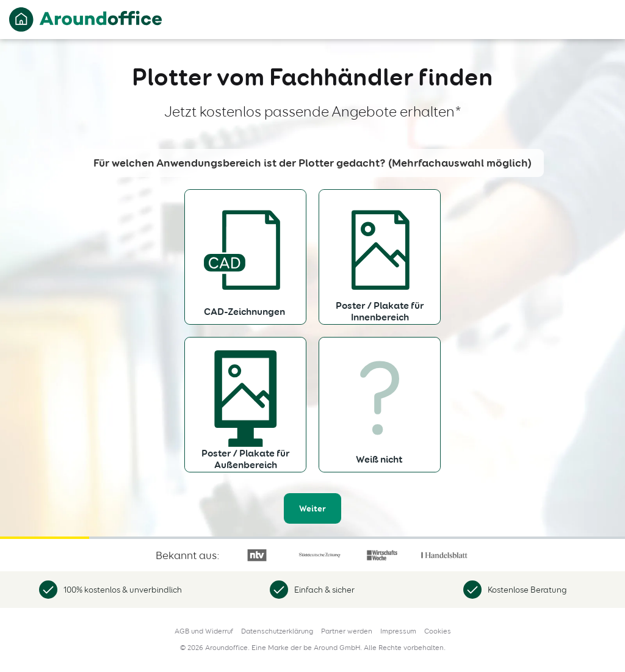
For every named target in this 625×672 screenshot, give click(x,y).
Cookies (438, 631)
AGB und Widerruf (204, 631)
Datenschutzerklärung (277, 631)
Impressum (398, 631)
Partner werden (347, 631)
